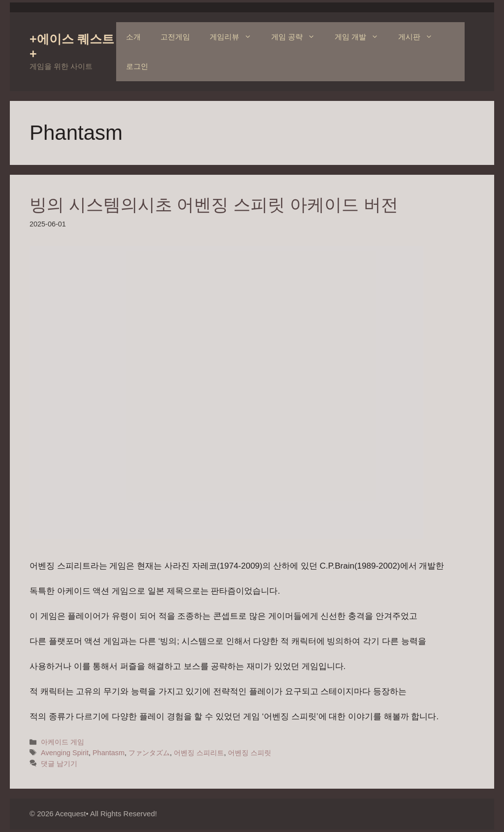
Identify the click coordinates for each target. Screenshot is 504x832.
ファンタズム (149, 753)
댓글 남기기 (59, 764)
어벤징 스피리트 (199, 753)
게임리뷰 (236, 37)
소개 (133, 37)
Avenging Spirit (65, 753)
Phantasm (109, 753)
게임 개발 (362, 37)
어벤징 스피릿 (250, 753)
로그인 (137, 66)
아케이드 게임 (63, 742)
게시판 (420, 37)
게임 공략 (298, 37)
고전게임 (175, 37)
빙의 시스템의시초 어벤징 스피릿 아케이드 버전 (214, 205)
